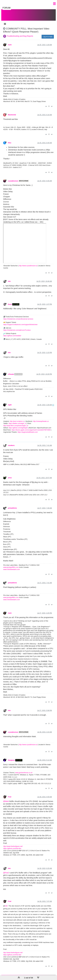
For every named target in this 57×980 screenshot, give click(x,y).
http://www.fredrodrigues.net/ (13, 844)
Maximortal (12, 112)
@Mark (6, 799)
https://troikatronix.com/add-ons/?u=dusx (17, 328)
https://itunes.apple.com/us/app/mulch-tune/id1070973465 (31, 427)
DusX (10, 302)
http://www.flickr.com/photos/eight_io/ (16, 423)
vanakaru (11, 443)
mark (10, 42)
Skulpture (11, 758)
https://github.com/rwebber (12, 333)
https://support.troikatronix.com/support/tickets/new (20, 322)
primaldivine (12, 506)
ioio (9, 279)
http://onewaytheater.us (41, 419)
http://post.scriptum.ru (17, 419)
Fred (10, 794)
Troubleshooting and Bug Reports (20, 33)
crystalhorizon (13, 178)
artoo (10, 475)
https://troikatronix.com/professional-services (18, 316)
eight (10, 402)
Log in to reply (48, 34)
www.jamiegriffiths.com (11, 565)
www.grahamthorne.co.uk (24, 770)
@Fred (6, 870)
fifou (10, 140)
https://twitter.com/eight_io (17, 421)
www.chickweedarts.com (12, 567)
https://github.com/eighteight (18, 425)
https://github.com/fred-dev (12, 846)
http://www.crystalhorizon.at (28, 263)
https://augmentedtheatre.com (28, 430)
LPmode (11, 372)
